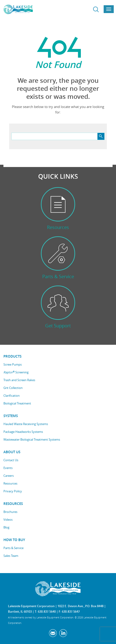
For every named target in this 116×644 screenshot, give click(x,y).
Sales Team (11, 556)
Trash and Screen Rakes (19, 380)
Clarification (12, 396)
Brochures (10, 512)
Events (8, 468)
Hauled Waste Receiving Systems (26, 424)
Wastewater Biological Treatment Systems (32, 439)
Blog (6, 527)
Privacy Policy (13, 491)
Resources (10, 483)
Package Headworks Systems (23, 432)
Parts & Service (13, 548)
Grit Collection (13, 388)
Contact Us (11, 460)
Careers (9, 476)
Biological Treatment (17, 403)
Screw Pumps (13, 364)
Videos (8, 520)
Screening (16, 372)
